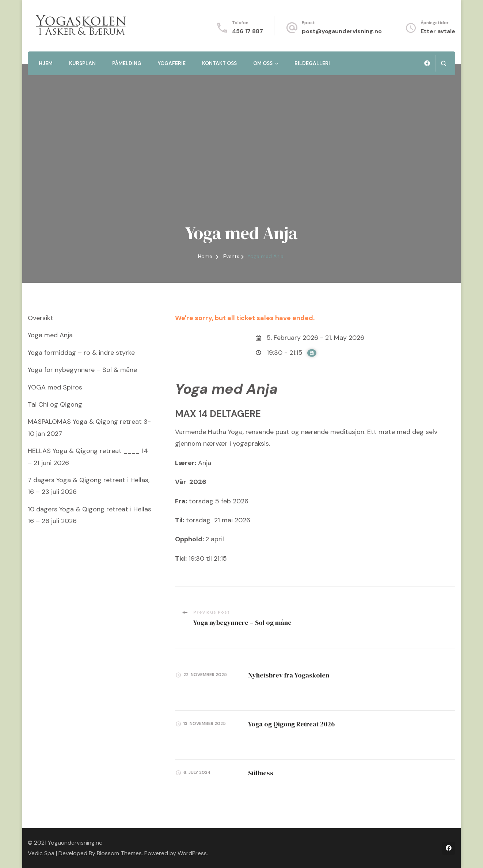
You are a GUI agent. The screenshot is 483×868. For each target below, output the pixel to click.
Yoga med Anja (50, 335)
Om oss (263, 63)
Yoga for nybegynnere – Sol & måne (82, 370)
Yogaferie (172, 63)
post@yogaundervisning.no (342, 31)
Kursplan (82, 63)
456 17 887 (248, 31)
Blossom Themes (119, 853)
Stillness (261, 773)
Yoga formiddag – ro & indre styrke (81, 353)
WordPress (192, 853)
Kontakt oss (219, 63)
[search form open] (443, 63)
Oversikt (41, 318)
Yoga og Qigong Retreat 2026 (291, 724)
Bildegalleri (312, 63)
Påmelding (127, 63)
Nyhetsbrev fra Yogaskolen (289, 675)
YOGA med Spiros (55, 387)
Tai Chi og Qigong (55, 404)
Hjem (46, 63)
